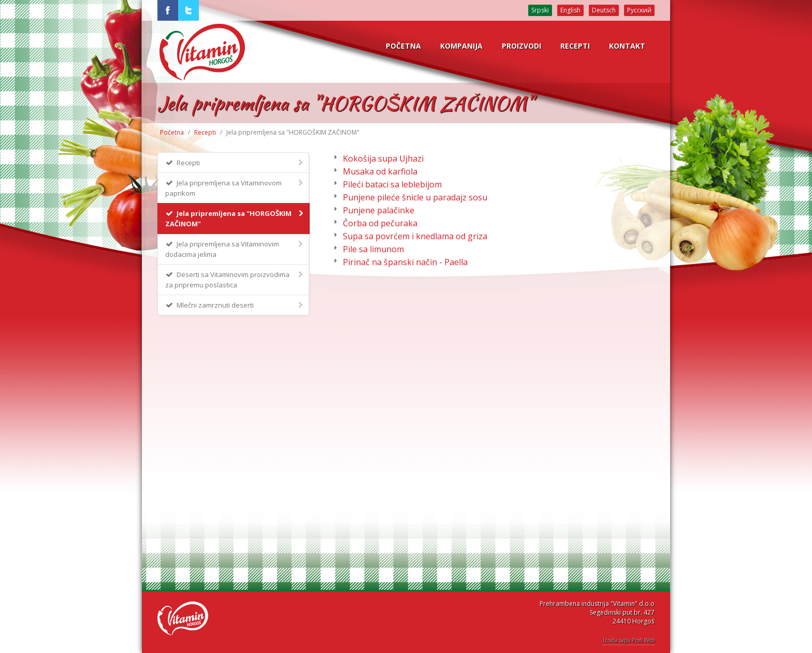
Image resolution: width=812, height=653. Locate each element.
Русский (639, 10)
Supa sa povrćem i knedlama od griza (415, 236)
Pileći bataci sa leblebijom (392, 184)
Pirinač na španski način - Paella (405, 262)
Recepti (205, 132)
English (570, 10)
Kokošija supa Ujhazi (383, 158)
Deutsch (604, 10)
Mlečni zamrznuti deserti (235, 305)
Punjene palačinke (379, 210)
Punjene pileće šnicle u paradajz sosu (415, 197)
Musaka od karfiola (380, 171)
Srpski (540, 10)
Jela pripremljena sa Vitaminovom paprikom (235, 188)
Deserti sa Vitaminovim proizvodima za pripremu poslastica (235, 279)
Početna (172, 132)
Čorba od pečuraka (380, 223)
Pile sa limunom (373, 249)
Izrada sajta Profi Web (629, 640)
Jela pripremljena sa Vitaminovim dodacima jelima (235, 249)
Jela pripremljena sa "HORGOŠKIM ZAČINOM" (235, 218)
